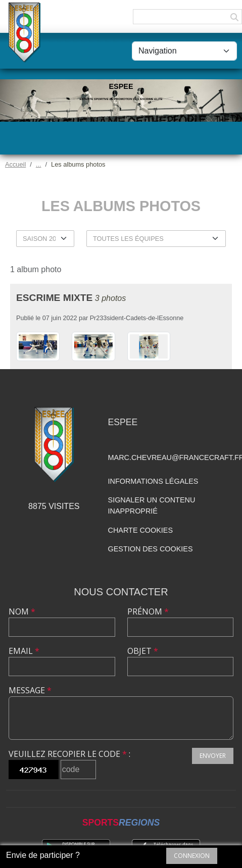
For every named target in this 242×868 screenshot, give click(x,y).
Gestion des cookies (151, 549)
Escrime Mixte (54, 298)
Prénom (148, 611)
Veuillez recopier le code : (69, 754)
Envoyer (213, 756)
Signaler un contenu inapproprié (152, 505)
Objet (143, 651)
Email (24, 651)
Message (30, 690)
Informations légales (153, 481)
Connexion (192, 856)
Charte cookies (140, 530)
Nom (22, 611)
